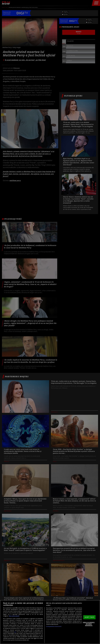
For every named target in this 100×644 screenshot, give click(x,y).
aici (15, 632)
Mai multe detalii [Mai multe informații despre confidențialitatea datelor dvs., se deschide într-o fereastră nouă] (14, 616)
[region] (50, 622)
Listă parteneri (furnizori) (54, 626)
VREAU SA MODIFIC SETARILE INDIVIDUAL (89, 624)
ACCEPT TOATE (89, 617)
